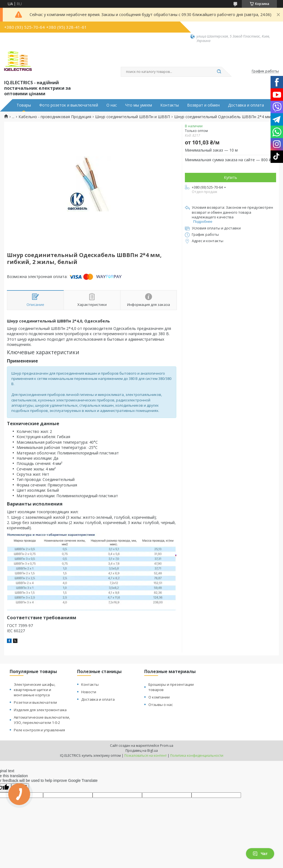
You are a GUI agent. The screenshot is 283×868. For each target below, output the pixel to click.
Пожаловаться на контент (146, 755)
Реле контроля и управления (39, 730)
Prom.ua (167, 746)
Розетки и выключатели (35, 702)
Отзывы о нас (161, 705)
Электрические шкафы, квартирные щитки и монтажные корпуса (35, 690)
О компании (159, 697)
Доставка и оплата (246, 105)
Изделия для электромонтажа (40, 710)
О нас (112, 105)
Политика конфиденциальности (197, 755)
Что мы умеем (139, 105)
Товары (24, 105)
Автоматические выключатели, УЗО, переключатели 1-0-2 (42, 720)
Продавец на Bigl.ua (142, 751)
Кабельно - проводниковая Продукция (55, 117)
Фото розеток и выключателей (69, 105)
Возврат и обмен (203, 105)
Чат (260, 854)
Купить (230, 177)
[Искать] (219, 72)
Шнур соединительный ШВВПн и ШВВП (133, 117)
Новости (89, 692)
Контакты (170, 105)
